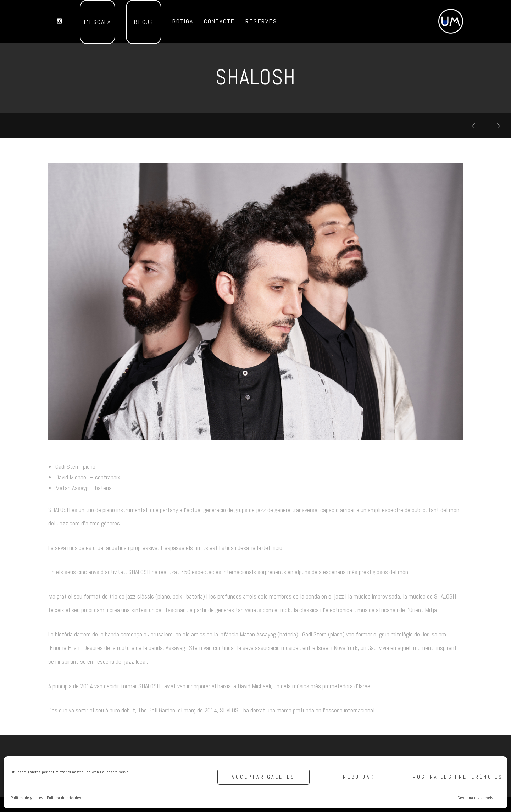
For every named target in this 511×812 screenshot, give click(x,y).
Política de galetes (27, 798)
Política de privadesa (65, 798)
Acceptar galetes (263, 777)
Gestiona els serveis (475, 798)
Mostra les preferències (456, 777)
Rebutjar (359, 777)
